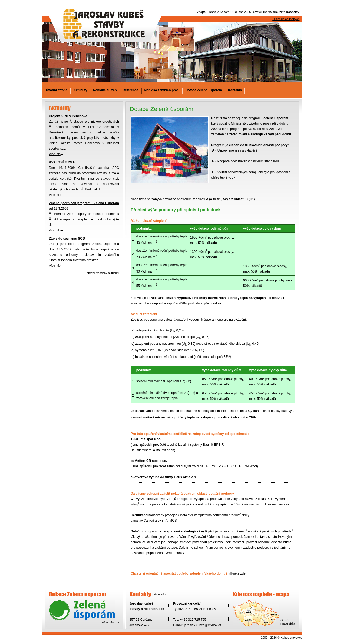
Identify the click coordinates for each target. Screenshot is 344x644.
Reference (131, 90)
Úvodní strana (57, 90)
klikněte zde (237, 573)
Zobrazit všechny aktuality (102, 273)
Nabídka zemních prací (162, 90)
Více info (55, 154)
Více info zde (111, 622)
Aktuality (80, 90)
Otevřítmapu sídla (288, 622)
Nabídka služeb (105, 90)
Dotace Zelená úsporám (204, 90)
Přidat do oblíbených (286, 19)
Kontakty (235, 90)
